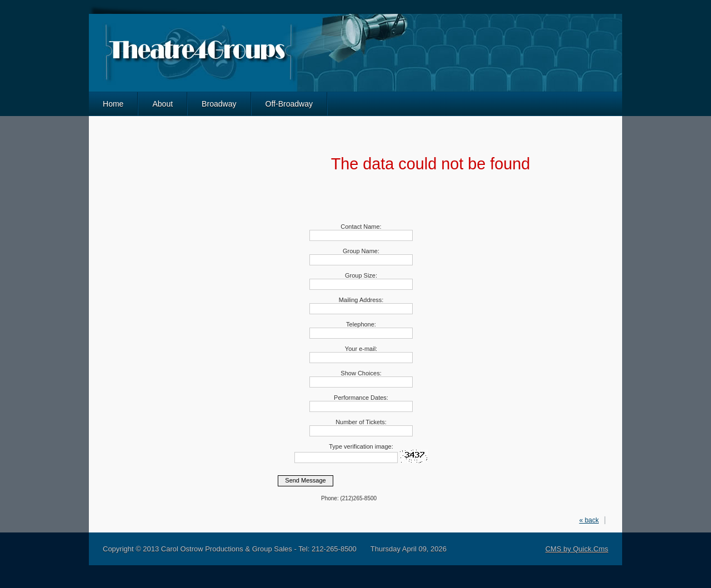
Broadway (219, 104)
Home (113, 104)
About (162, 104)
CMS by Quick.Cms (577, 549)
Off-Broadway (289, 104)
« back (589, 520)
